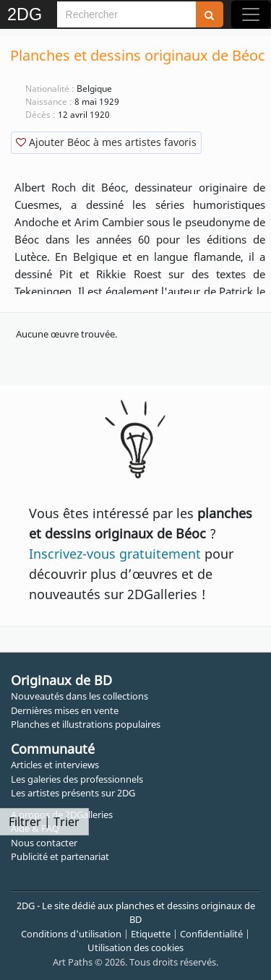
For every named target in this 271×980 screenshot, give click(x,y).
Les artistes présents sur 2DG (73, 793)
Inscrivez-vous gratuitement (115, 554)
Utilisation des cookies (135, 947)
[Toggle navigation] (251, 14)
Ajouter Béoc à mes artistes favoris (106, 142)
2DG (25, 14)
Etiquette (151, 934)
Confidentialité (211, 934)
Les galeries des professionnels (77, 779)
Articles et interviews (55, 765)
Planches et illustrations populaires (86, 724)
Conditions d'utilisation (71, 934)
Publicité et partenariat (60, 856)
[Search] (126, 14)
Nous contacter (44, 843)
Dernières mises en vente (65, 710)
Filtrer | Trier (44, 822)
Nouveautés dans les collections (79, 696)
